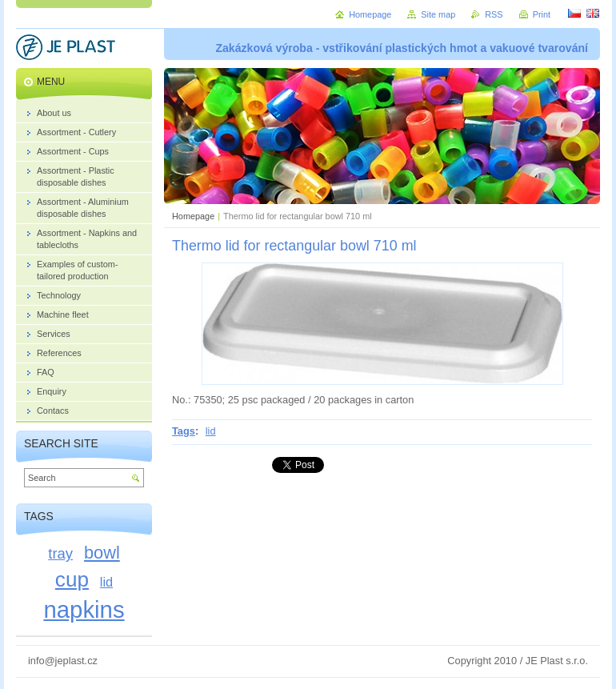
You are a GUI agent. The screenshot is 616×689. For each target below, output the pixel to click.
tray (60, 553)
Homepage (193, 216)
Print (542, 14)
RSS (494, 14)
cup (72, 579)
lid (211, 431)
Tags (184, 431)
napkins (84, 609)
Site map (438, 14)
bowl (102, 553)
